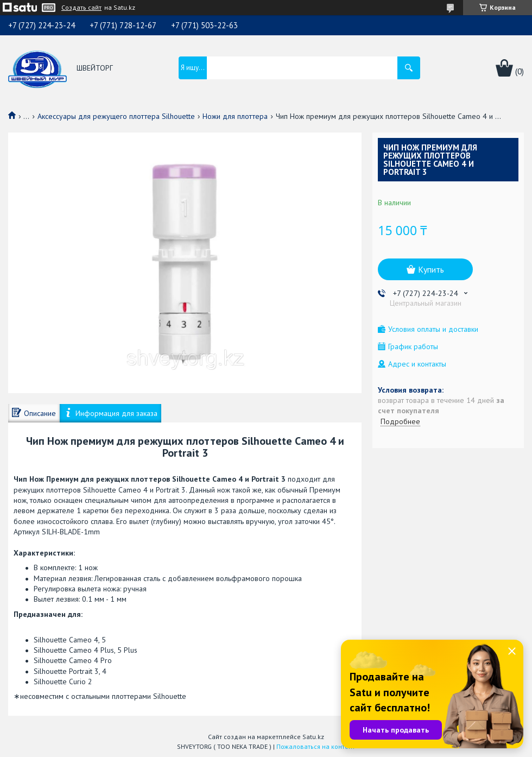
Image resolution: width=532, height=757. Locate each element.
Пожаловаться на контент (316, 746)
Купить (431, 269)
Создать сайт (81, 8)
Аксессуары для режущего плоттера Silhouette (116, 116)
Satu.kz (313, 737)
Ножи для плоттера (235, 116)
